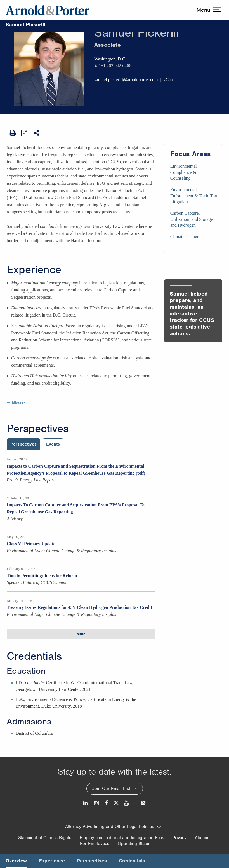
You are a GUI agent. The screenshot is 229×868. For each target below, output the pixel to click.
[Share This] (37, 133)
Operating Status (134, 844)
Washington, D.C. (110, 59)
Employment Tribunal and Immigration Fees (122, 838)
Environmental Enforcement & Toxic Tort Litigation (194, 196)
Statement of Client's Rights (45, 838)
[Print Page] (13, 133)
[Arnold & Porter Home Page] (48, 10)
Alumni (202, 838)
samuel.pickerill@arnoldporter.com (126, 80)
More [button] (81, 634)
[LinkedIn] (86, 803)
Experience (34, 270)
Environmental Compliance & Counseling (184, 172)
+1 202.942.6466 (116, 66)
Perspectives (38, 429)
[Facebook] (106, 803)
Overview (16, 861)
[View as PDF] (25, 133)
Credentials (34, 656)
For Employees (95, 844)
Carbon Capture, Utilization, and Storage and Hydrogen (192, 219)
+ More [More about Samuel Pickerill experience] (16, 403)
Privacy (180, 838)
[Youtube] (127, 803)
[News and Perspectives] (141, 803)
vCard (169, 80)
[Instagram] (97, 803)
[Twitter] (116, 803)
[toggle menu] (208, 10)
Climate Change (185, 237)
